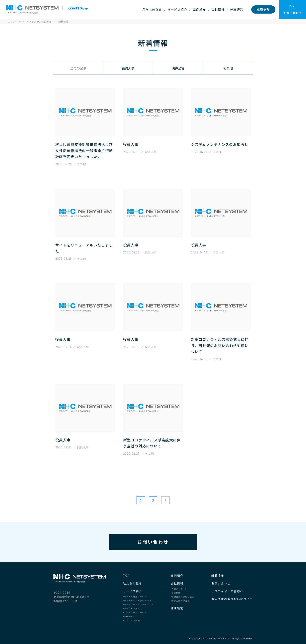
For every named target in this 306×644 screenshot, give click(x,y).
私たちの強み (152, 9)
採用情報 (263, 9)
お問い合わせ (293, 10)
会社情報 (218, 9)
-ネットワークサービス (135, 612)
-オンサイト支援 (132, 620)
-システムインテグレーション (138, 600)
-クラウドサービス (133, 608)
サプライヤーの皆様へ (227, 591)
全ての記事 (78, 68)
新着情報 (218, 576)
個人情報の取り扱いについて (232, 599)
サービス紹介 (177, 9)
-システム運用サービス (135, 597)
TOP (127, 576)
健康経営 (237, 9)
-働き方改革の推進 (180, 601)
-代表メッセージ (179, 589)
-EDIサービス (130, 616)
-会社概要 (176, 593)
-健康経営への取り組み (182, 597)
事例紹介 (199, 9)
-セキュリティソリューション (138, 604)
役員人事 (128, 68)
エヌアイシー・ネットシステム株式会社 (32, 9)
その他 (228, 68)
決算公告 (178, 68)
